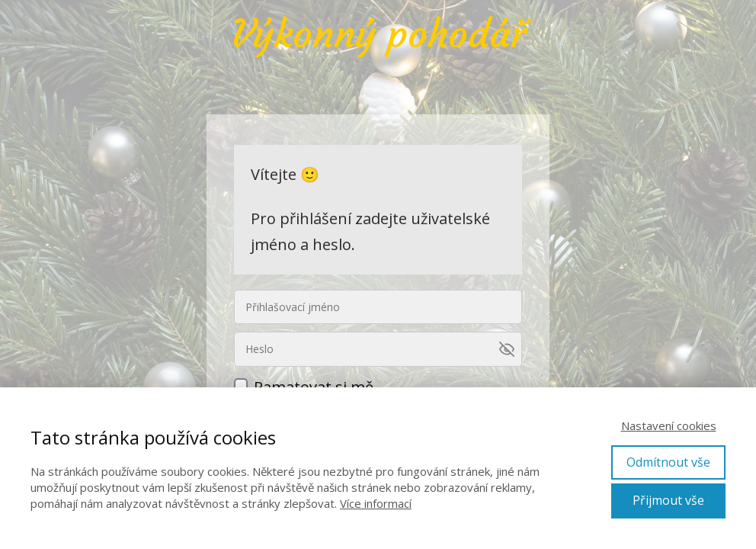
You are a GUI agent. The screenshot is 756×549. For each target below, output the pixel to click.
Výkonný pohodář (378, 34)
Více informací (376, 503)
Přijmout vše (668, 500)
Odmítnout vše (668, 462)
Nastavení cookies (669, 425)
